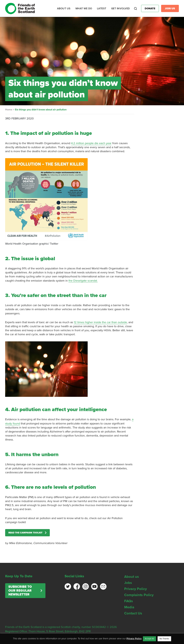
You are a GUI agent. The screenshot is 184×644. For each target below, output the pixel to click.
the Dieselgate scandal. (83, 281)
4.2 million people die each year (91, 143)
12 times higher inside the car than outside (100, 322)
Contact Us (133, 613)
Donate (150, 9)
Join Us (170, 9)
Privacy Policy (136, 589)
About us (132, 577)
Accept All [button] (149, 639)
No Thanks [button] (164, 639)
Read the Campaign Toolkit (25, 533)
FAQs (129, 601)
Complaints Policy (139, 595)
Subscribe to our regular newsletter (20, 591)
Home (9, 110)
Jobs (128, 583)
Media (129, 607)
